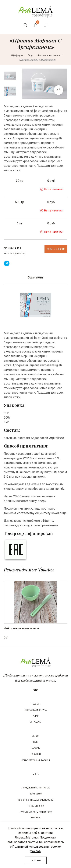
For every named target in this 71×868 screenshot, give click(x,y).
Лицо (30, 55)
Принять (36, 860)
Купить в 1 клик (56, 249)
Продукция (17, 55)
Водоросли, (18, 254)
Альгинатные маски (49, 55)
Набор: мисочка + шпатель (21, 628)
